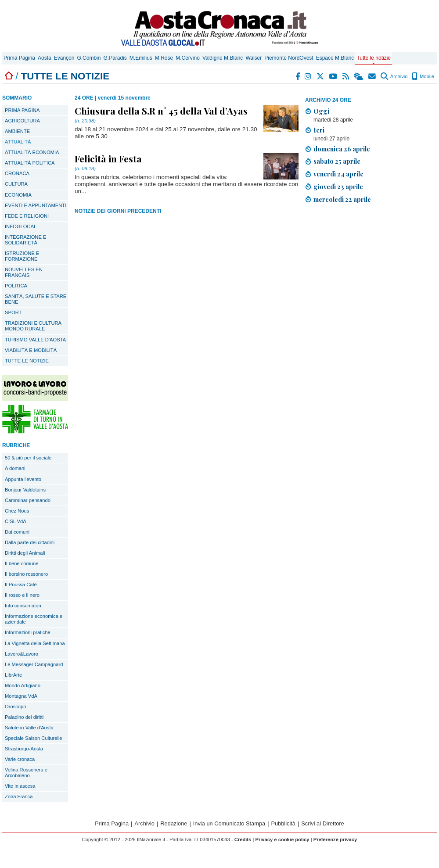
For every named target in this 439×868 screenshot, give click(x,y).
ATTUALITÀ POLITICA (30, 163)
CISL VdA (16, 521)
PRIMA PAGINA (22, 110)
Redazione (174, 823)
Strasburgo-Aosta (24, 749)
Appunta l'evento (23, 479)
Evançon (64, 58)
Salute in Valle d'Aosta (29, 728)
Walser (254, 58)
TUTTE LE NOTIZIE (27, 361)
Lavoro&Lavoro (22, 654)
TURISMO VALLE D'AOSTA (35, 340)
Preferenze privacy (335, 839)
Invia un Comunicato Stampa (229, 823)
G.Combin (89, 58)
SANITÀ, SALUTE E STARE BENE (36, 299)
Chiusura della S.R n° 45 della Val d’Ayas (161, 111)
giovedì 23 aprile (338, 187)
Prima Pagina (19, 58)
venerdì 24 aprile (338, 174)
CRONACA (17, 173)
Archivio (394, 76)
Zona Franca (19, 796)
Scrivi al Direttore (322, 823)
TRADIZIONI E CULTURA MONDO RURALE (33, 326)
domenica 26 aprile (342, 149)
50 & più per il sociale (28, 458)
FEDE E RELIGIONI (27, 216)
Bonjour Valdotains (25, 490)
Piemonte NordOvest (289, 58)
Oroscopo (16, 707)
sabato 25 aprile (337, 161)
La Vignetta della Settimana (35, 643)
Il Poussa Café (21, 585)
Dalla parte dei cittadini (30, 542)
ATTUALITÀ (18, 142)
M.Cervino (188, 58)
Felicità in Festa (108, 158)
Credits (243, 839)
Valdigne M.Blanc (223, 58)
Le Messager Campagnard (34, 664)
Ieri (319, 130)
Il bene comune (22, 563)
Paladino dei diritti (24, 717)
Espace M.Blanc (335, 58)
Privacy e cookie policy (282, 839)
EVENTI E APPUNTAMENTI (36, 205)
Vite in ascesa (20, 786)
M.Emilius (141, 58)
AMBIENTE (17, 131)
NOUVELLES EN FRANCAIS (24, 272)
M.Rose (164, 58)
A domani (15, 468)
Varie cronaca (20, 759)
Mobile (423, 76)
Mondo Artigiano (23, 685)
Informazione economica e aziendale (34, 619)
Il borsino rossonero (26, 574)
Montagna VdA (21, 696)
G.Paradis (115, 58)
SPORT (13, 312)
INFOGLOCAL (21, 226)
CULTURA (16, 184)
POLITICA (16, 286)
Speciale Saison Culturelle (34, 738)
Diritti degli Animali (25, 553)
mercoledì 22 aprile (342, 199)
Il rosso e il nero (22, 595)
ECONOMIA (18, 195)
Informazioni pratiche (28, 632)
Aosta (45, 58)
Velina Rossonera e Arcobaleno (26, 773)
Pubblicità (283, 823)
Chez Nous (17, 511)
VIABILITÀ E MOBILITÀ (31, 350)
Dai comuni (17, 532)
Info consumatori (23, 606)
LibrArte (13, 675)
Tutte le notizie (374, 58)
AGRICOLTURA (22, 121)
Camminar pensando (28, 500)
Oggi (321, 111)
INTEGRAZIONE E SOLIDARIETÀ (25, 240)
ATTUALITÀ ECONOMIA (32, 152)
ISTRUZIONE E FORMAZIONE (22, 256)
